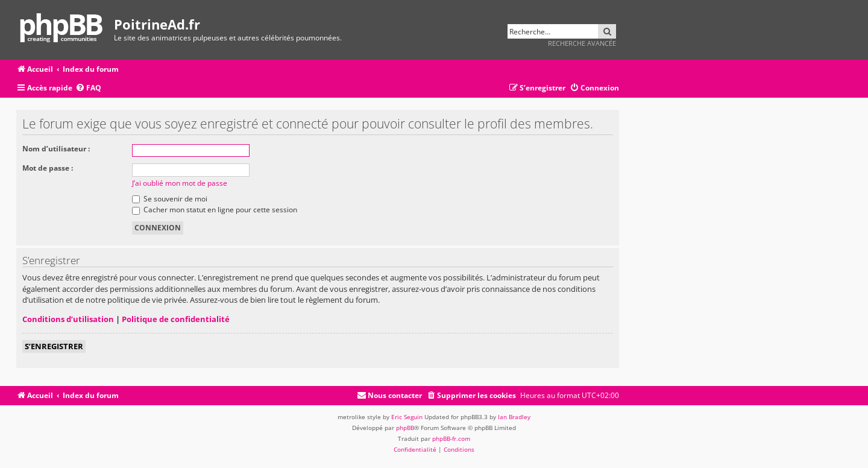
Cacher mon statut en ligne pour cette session (215, 210)
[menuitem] (88, 88)
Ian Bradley (514, 417)
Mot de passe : (48, 168)
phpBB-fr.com (451, 438)
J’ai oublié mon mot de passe (180, 183)
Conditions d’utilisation (68, 319)
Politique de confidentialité (176, 319)
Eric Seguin (407, 417)
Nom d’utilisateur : (56, 149)
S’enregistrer (54, 346)
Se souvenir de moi (170, 199)
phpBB (405, 428)
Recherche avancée (582, 43)
